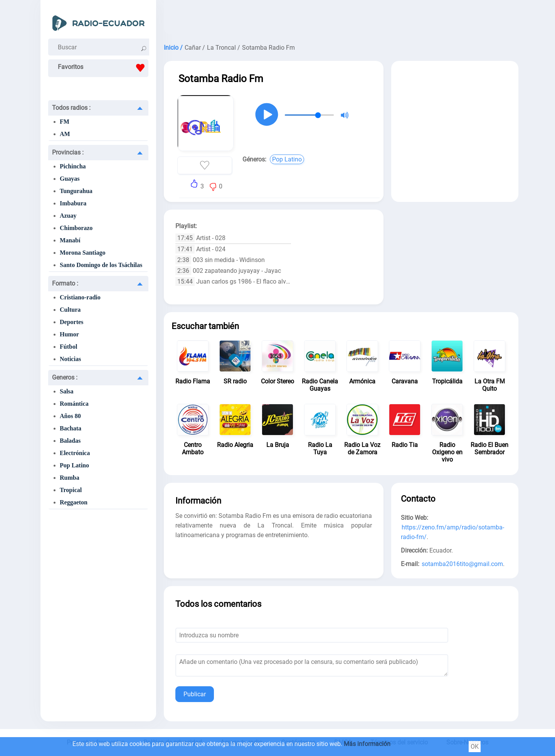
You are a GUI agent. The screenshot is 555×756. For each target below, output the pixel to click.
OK (475, 747)
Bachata (71, 428)
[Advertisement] (341, 19)
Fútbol (68, 347)
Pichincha (73, 166)
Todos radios (71, 108)
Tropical (71, 490)
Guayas (70, 179)
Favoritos (103, 68)
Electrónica (75, 453)
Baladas (70, 441)
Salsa (67, 391)
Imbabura (73, 203)
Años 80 (70, 416)
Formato (65, 283)
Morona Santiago (82, 253)
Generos (65, 377)
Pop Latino (74, 465)
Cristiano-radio (80, 297)
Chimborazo (76, 228)
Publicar (195, 694)
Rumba (70, 478)
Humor (69, 334)
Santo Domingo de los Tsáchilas (101, 265)
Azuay (68, 216)
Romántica (74, 404)
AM (65, 134)
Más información (367, 744)
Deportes (71, 322)
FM (65, 122)
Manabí (70, 240)
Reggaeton (74, 502)
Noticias (70, 359)
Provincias (68, 152)
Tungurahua (76, 191)
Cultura (70, 310)
